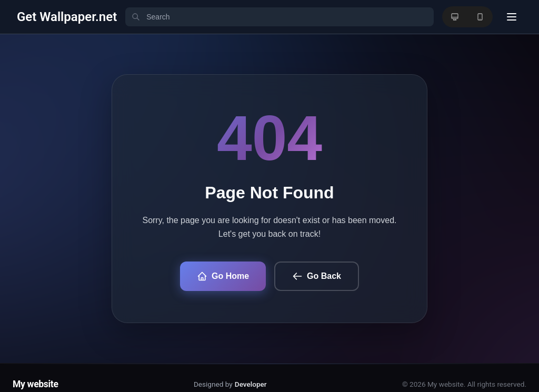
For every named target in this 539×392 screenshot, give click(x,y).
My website (36, 384)
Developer (251, 384)
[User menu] (512, 17)
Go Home (223, 276)
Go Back (317, 276)
